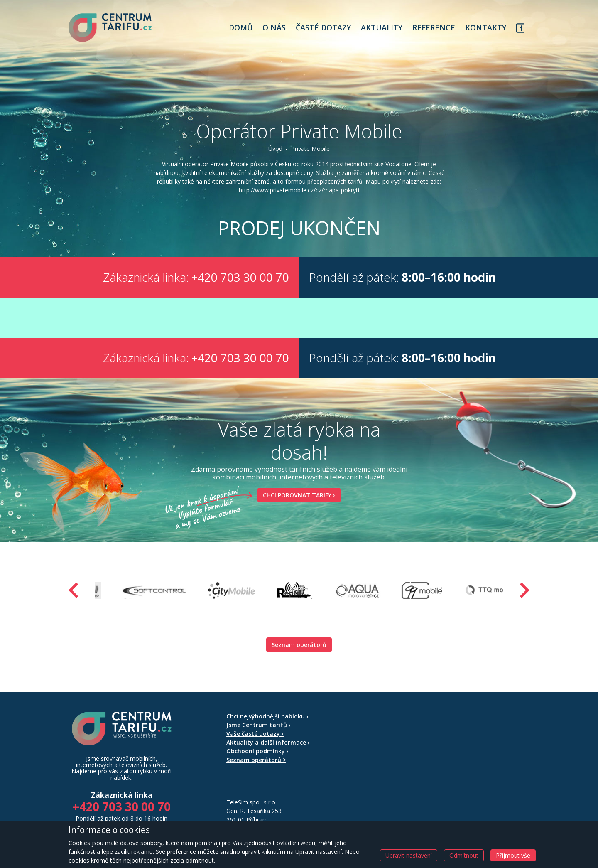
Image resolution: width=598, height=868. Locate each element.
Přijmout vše (513, 855)
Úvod (275, 149)
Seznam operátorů (299, 645)
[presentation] (74, 590)
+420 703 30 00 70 (240, 277)
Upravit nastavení (409, 855)
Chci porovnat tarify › (296, 495)
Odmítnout (464, 855)
